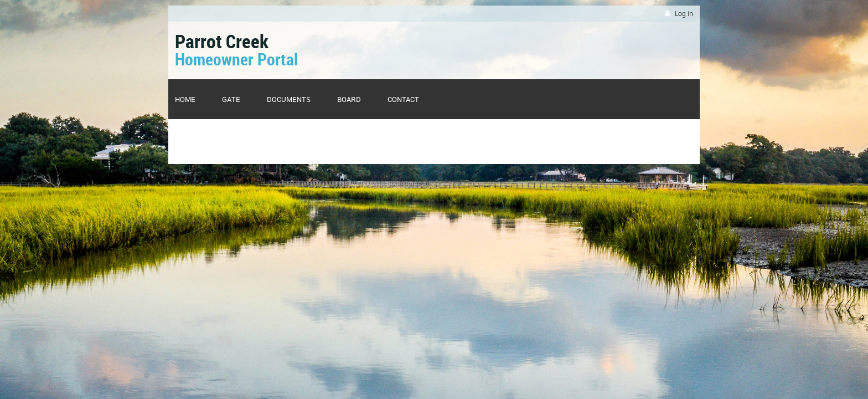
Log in (684, 14)
